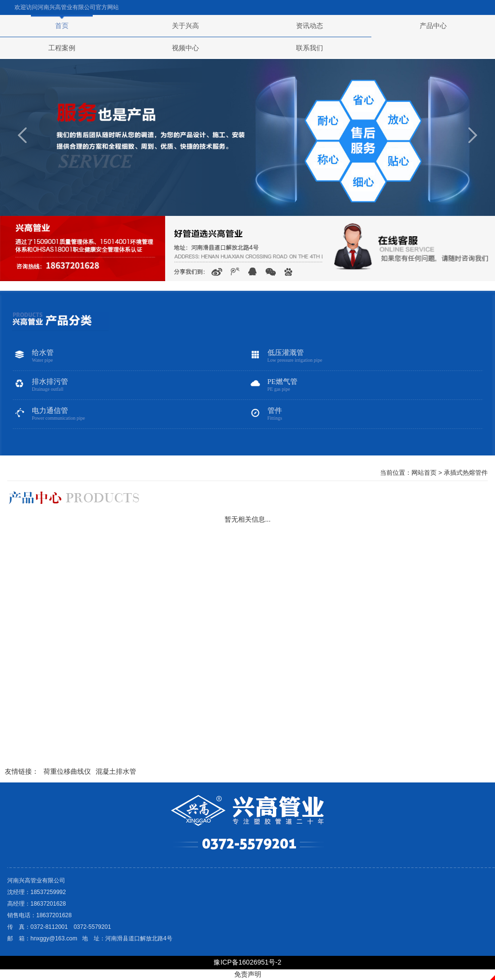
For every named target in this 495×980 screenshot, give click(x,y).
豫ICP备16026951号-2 (247, 962)
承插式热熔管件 (466, 473)
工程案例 (62, 48)
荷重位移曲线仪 (67, 771)
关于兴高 (185, 26)
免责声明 (248, 974)
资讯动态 (310, 26)
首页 (62, 26)
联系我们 (310, 48)
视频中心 (185, 48)
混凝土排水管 (116, 771)
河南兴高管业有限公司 (67, 7)
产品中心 (433, 26)
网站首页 (424, 473)
